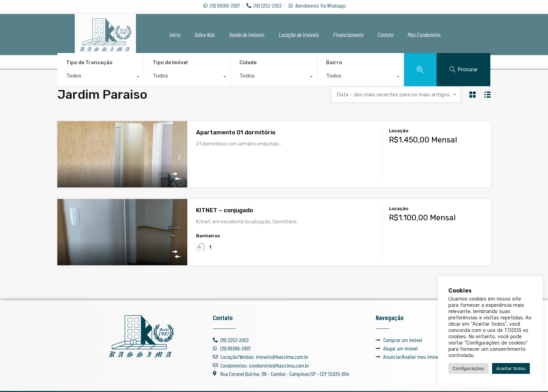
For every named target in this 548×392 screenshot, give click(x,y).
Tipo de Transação (89, 63)
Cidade (248, 63)
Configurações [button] (468, 368)
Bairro (334, 63)
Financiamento (348, 35)
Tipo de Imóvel (170, 63)
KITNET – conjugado (225, 210)
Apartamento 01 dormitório (236, 132)
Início (175, 35)
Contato (385, 35)
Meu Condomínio (424, 35)
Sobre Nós (205, 35)
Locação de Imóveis (299, 35)
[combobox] (100, 77)
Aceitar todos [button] (511, 368)
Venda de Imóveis (247, 35)
